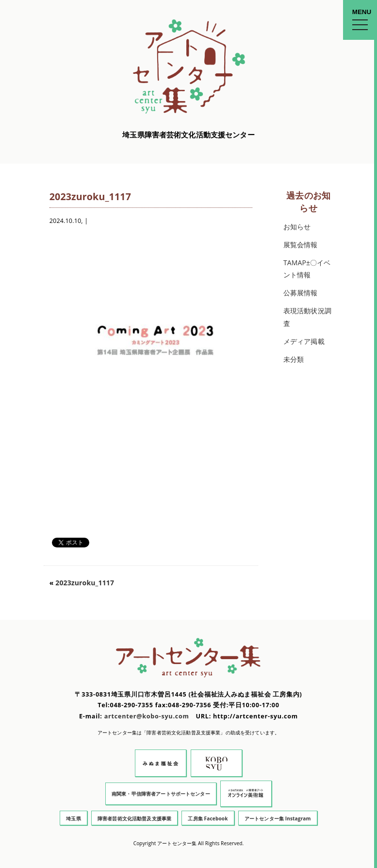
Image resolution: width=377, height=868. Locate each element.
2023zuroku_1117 (85, 583)
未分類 (294, 359)
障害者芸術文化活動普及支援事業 (134, 818)
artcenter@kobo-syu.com (147, 716)
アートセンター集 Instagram (278, 818)
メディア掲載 (304, 341)
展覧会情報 (301, 245)
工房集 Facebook (208, 818)
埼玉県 (73, 818)
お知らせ (297, 227)
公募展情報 (301, 293)
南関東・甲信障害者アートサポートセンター (161, 794)
